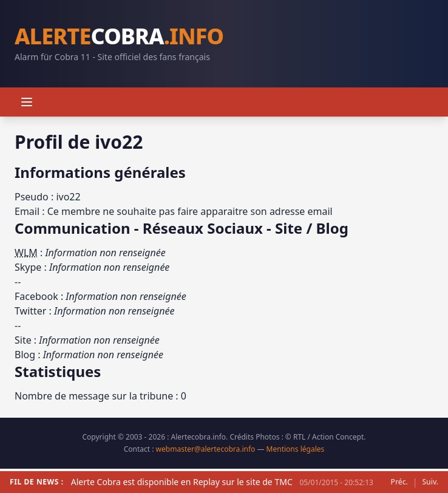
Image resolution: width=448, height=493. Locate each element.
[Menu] (27, 102)
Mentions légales (296, 449)
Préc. (399, 482)
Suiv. (430, 482)
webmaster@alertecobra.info (206, 449)
